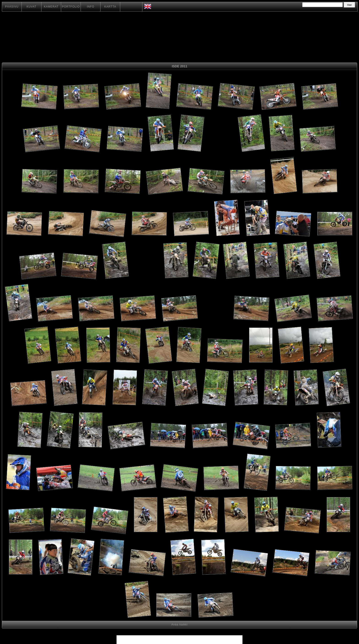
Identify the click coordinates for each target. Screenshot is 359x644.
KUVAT (31, 7)
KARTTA (110, 7)
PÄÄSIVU (12, 7)
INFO (91, 7)
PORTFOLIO (71, 7)
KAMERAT (51, 7)
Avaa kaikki (179, 625)
